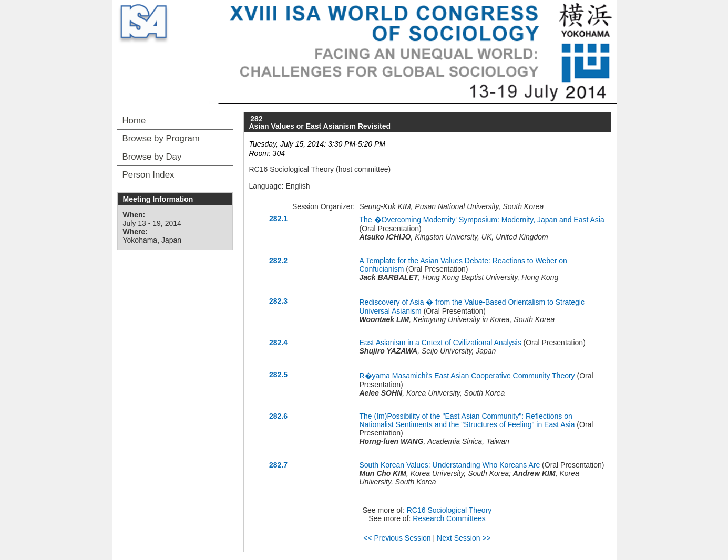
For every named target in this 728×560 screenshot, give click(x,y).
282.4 (278, 343)
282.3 (278, 301)
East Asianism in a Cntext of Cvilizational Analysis (440, 343)
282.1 (278, 219)
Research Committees (449, 518)
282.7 (278, 465)
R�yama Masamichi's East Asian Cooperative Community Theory (467, 376)
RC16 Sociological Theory (449, 510)
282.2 (278, 261)
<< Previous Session (397, 538)
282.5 (278, 375)
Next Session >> (464, 538)
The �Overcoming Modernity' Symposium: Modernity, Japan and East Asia (482, 220)
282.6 (278, 416)
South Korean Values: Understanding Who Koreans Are (450, 465)
